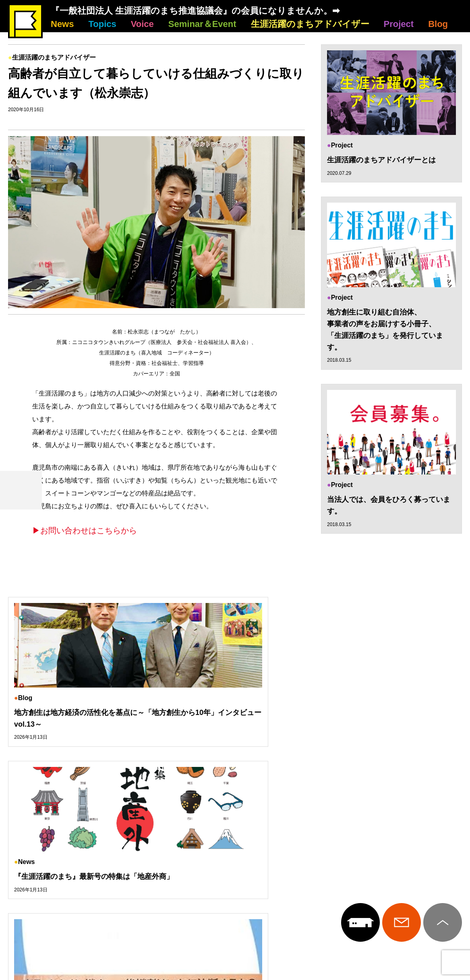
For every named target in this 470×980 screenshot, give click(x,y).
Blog (438, 24)
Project (399, 24)
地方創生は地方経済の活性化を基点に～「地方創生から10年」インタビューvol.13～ (76, 724)
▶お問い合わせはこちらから (85, 530)
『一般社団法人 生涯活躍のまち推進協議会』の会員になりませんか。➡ (195, 11)
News (62, 24)
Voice (142, 24)
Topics (102, 24)
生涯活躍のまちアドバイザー (310, 24)
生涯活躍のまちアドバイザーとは (381, 160)
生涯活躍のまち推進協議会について (235, 855)
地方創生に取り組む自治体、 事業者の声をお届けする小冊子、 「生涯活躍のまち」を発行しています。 (385, 330)
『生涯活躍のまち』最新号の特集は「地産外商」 (229, 718)
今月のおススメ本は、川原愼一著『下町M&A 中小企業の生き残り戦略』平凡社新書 (391, 724)
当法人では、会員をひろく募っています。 (389, 507)
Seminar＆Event (202, 24)
